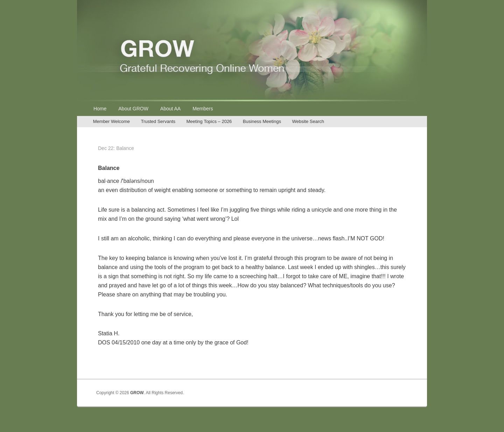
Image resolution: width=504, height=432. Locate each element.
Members (203, 109)
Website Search (308, 121)
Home (100, 109)
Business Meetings (262, 121)
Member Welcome (111, 121)
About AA (170, 109)
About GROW (133, 109)
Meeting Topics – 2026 (209, 121)
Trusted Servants (158, 121)
